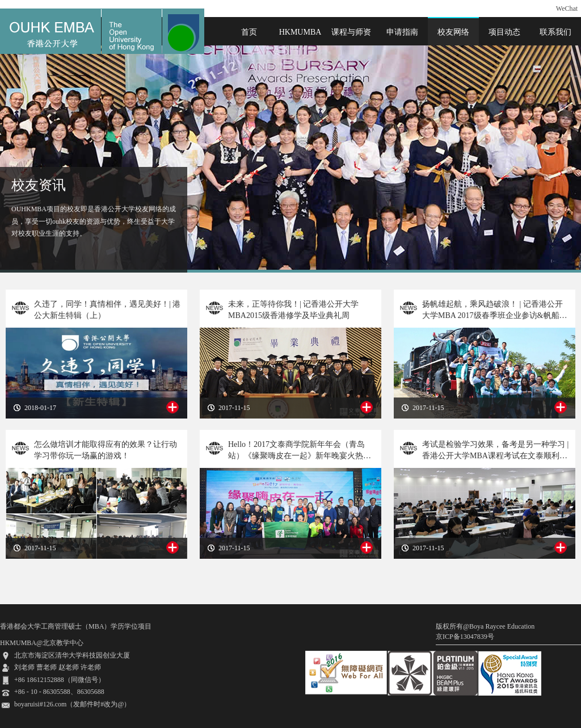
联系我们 (555, 32)
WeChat (567, 9)
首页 (249, 32)
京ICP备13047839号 (465, 637)
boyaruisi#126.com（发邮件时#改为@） (72, 704)
